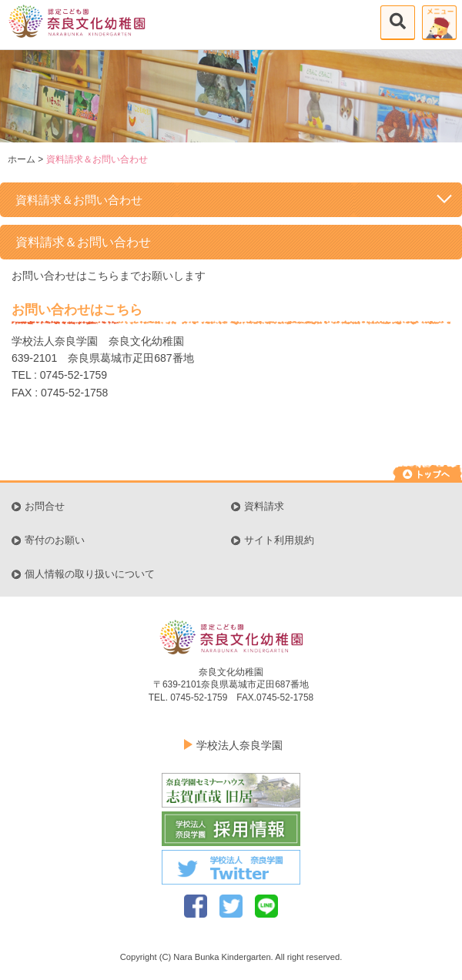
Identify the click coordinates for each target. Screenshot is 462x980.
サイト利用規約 (279, 540)
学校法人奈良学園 (239, 745)
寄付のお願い (55, 540)
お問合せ (45, 507)
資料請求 (264, 507)
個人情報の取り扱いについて (90, 574)
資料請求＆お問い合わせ (235, 198)
